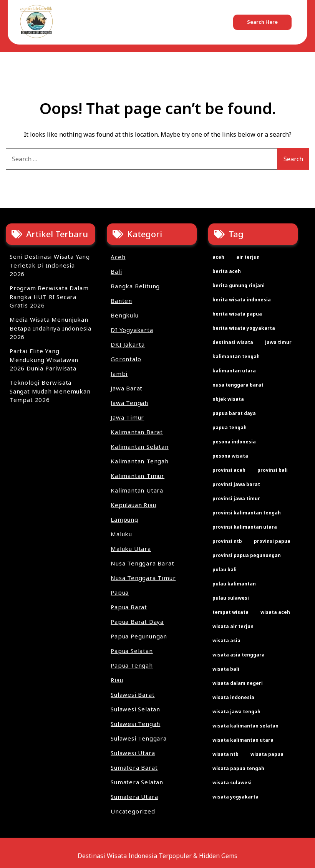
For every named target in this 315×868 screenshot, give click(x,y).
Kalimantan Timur (138, 476)
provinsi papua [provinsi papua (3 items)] (272, 541)
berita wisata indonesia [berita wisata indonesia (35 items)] (242, 300)
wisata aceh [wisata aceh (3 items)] (275, 612)
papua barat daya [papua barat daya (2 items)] (234, 413)
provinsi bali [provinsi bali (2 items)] (273, 470)
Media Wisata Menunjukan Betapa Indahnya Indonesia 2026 (51, 328)
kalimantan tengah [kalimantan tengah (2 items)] (236, 356)
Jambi (119, 374)
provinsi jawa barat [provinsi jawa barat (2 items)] (236, 484)
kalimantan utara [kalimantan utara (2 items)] (234, 371)
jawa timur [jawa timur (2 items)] (278, 342)
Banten (121, 301)
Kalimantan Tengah (140, 461)
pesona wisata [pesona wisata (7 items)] (230, 456)
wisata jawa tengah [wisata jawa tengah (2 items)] (236, 712)
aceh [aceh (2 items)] (218, 257)
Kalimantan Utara (137, 490)
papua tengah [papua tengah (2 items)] (230, 427)
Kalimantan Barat (137, 432)
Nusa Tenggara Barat (142, 563)
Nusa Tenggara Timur (143, 578)
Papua (120, 592)
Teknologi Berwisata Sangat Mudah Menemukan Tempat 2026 (50, 391)
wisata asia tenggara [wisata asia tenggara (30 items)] (239, 655)
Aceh (118, 257)
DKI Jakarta (128, 344)
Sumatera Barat (134, 767)
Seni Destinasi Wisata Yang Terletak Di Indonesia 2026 (50, 265)
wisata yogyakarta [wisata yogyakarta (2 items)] (235, 797)
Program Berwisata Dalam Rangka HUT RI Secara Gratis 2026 (49, 297)
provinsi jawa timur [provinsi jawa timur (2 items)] (236, 498)
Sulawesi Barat (133, 694)
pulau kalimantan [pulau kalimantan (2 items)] (234, 584)
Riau (117, 680)
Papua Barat (129, 607)
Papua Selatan (132, 651)
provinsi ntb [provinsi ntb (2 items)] (227, 541)
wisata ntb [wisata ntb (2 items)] (225, 754)
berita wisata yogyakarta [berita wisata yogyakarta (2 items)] (244, 328)
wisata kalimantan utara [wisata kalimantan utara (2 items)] (243, 740)
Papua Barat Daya (137, 622)
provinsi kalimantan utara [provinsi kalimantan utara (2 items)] (245, 527)
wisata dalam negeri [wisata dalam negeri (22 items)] (238, 683)
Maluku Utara (131, 549)
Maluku (121, 534)
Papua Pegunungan (139, 636)
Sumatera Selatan (137, 782)
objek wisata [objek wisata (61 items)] (228, 399)
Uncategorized (133, 811)
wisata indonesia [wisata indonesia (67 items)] (233, 697)
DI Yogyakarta (132, 330)
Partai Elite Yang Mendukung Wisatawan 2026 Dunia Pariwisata (44, 360)
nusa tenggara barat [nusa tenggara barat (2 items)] (238, 385)
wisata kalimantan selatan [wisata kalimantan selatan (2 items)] (245, 726)
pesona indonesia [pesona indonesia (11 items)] (234, 442)
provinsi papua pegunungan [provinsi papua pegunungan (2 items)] (247, 555)
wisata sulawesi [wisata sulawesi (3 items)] (232, 783)
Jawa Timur (127, 417)
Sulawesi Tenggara (139, 738)
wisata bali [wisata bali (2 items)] (226, 669)
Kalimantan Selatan (139, 446)
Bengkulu (124, 315)
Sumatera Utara (134, 797)
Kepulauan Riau (133, 505)
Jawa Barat (127, 388)
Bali (116, 271)
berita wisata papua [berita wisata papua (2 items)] (237, 314)
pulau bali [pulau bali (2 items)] (225, 570)
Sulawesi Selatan (135, 709)
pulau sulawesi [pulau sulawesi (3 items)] (231, 598)
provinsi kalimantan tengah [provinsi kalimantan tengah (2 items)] (247, 513)
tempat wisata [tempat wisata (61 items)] (230, 612)
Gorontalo (126, 359)
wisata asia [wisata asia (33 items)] (226, 641)
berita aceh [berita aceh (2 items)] (227, 271)
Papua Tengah (132, 665)
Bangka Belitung (135, 286)
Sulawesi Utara (133, 753)
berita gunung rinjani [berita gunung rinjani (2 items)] (239, 285)
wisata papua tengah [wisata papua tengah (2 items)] (238, 768)
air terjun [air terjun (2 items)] (248, 257)
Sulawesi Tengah (135, 724)
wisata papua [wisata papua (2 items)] (267, 754)
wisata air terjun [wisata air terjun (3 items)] (233, 626)
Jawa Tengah (129, 403)
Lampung (124, 519)
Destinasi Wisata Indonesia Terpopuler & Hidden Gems (157, 856)
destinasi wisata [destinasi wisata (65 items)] (233, 342)
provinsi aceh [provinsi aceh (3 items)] (229, 470)
